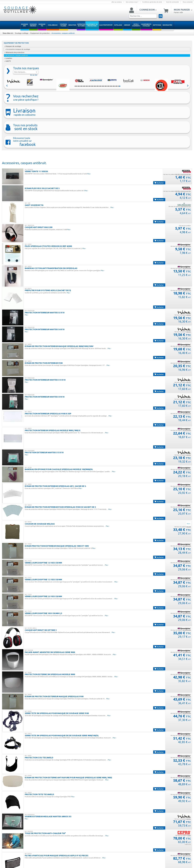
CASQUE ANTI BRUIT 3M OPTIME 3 (41, 630)
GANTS (8, 61)
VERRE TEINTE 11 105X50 (36, 171)
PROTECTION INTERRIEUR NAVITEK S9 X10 (45, 397)
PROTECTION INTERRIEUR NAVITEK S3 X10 (45, 313)
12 (93, 86)
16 (99, 86)
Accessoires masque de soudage (18, 49)
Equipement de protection (40, 33)
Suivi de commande (172, 2)
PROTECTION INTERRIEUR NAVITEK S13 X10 (45, 380)
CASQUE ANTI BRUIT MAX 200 (39, 227)
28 (118, 86)
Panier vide (178, 12)
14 (96, 86)
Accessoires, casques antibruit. (63, 33)
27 (117, 86)
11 (91, 86)
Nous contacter (188, 2)
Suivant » (188, 86)
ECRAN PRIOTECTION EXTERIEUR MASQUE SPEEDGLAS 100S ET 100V (57, 546)
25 (113, 86)
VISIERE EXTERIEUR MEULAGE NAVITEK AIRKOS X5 (48, 816)
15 (97, 86)
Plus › (89, 174)
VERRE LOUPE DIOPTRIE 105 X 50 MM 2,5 (43, 613)
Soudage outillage (22, 33)
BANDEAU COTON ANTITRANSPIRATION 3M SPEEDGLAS (51, 268)
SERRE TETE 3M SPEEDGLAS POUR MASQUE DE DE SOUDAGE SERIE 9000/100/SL (62, 735)
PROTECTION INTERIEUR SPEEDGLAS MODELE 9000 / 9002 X (53, 430)
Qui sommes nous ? (132, 2)
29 (120, 86)
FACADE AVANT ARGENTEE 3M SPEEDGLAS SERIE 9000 (50, 652)
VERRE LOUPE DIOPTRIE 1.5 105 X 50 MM (43, 580)
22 (109, 86)
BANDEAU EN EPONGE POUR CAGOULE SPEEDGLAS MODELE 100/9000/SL (59, 469)
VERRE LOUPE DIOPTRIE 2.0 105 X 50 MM (43, 596)
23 (110, 86)
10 (90, 86)
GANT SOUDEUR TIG (34, 205)
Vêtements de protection (14, 52)
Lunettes (8, 58)
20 (105, 86)
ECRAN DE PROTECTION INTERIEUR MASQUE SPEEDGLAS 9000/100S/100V (59, 346)
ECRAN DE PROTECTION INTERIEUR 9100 (44, 363)
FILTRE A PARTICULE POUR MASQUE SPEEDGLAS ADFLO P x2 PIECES (57, 855)
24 (112, 86)
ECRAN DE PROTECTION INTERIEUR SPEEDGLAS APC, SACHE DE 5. (55, 486)
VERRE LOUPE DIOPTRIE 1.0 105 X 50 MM (43, 563)
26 (115, 86)
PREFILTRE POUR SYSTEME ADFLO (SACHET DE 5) (48, 290)
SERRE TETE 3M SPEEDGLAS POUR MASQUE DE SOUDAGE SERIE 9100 (57, 713)
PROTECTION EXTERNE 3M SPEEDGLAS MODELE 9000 (50, 674)
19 (104, 86)
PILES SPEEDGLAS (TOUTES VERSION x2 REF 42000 (48, 246)
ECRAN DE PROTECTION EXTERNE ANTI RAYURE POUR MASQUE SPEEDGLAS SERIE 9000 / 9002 (68, 778)
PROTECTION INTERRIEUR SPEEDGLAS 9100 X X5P (48, 414)
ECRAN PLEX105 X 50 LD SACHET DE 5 (42, 188)
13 (94, 86)
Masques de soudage (13, 46)
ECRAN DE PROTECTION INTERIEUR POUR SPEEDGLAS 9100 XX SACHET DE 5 (60, 507)
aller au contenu (117, 2)
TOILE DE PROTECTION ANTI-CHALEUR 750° (45, 833)
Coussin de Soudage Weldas (40, 524)
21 (107, 86)
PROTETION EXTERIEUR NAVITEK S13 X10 (44, 452)
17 (101, 86)
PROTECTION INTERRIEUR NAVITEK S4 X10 (45, 329)
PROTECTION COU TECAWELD (39, 758)
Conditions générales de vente (152, 2)
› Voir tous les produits (177, 174)
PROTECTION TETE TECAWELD (39, 794)
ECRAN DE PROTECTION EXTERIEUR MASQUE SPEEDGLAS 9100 (54, 696)
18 (102, 86)
